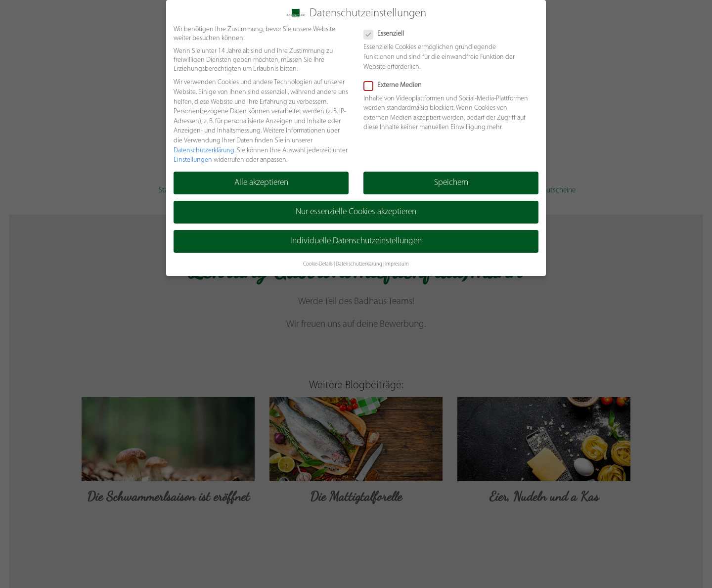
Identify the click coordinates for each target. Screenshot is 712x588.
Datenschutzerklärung (203, 151)
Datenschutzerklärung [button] (359, 264)
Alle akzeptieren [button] (261, 183)
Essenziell (387, 34)
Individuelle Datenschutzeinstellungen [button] (356, 242)
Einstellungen (192, 160)
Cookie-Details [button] (318, 264)
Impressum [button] (397, 264)
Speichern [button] (451, 183)
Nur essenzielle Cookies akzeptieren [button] (356, 212)
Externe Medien (396, 85)
